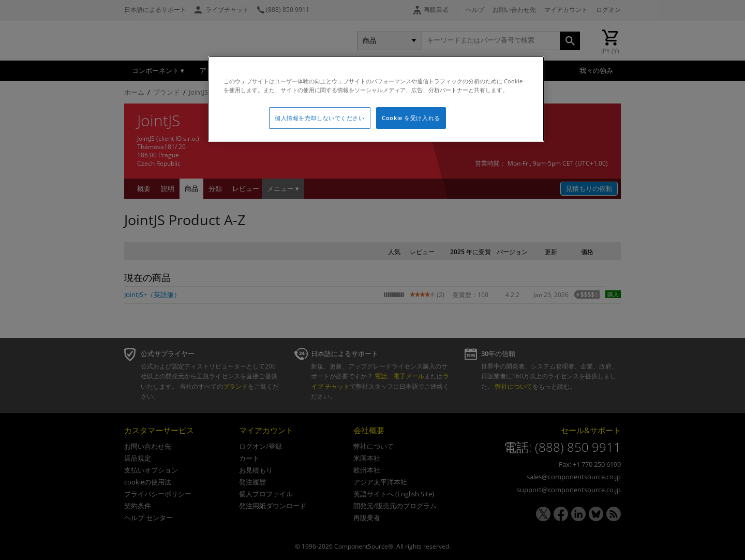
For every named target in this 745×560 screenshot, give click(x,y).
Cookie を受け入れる (411, 118)
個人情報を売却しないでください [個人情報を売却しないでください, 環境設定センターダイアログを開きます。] (320, 118)
